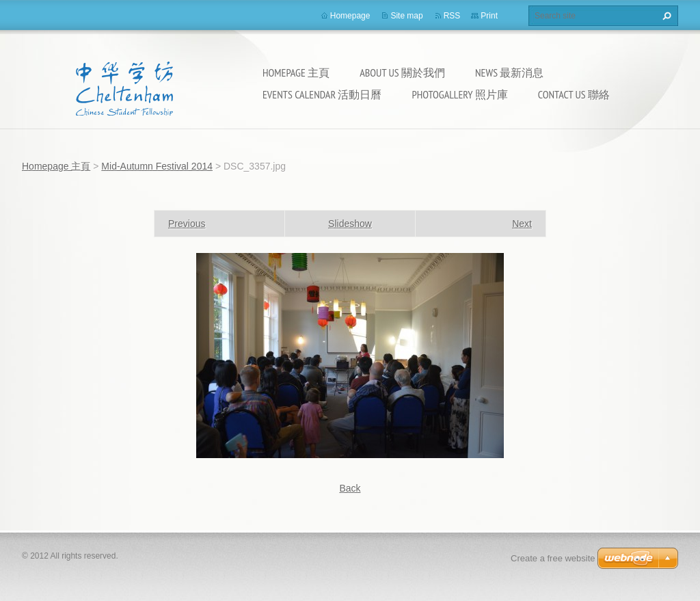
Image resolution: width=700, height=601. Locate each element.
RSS (452, 16)
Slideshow (350, 224)
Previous (187, 224)
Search (665, 16)
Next (522, 224)
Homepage (350, 16)
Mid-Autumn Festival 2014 (157, 166)
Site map (406, 16)
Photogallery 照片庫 (459, 94)
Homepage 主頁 (296, 72)
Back (350, 488)
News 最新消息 (509, 72)
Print (489, 16)
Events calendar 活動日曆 (322, 94)
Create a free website (553, 558)
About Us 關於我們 (402, 72)
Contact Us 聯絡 (574, 94)
